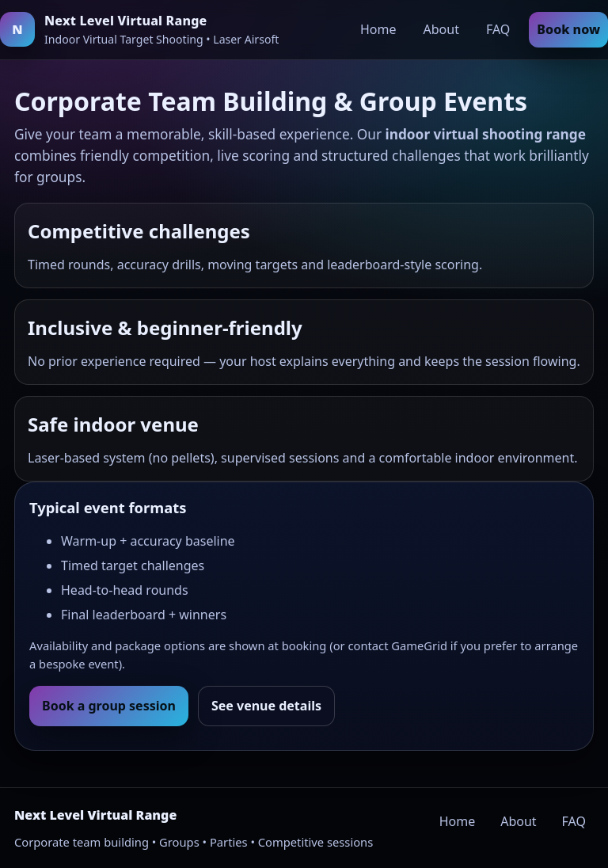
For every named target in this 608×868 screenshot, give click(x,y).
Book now (568, 29)
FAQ (498, 29)
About (441, 29)
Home (378, 29)
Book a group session (109, 706)
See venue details (266, 706)
